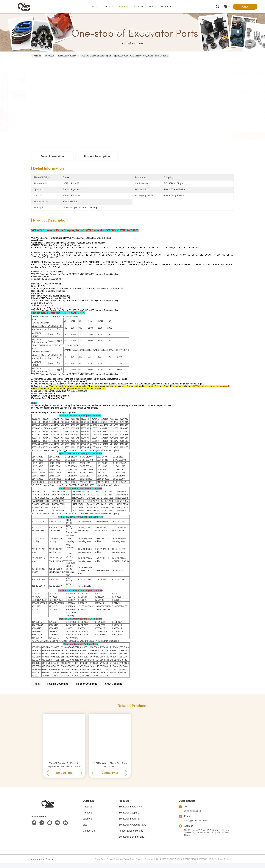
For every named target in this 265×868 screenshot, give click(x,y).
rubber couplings (87, 689)
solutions (139, 7)
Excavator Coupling (67, 56)
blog (152, 7)
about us (109, 7)
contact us (166, 7)
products (124, 7)
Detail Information (52, 156)
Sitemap (49, 864)
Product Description (97, 156)
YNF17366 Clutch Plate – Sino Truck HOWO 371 (110, 770)
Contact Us (89, 836)
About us (88, 812)
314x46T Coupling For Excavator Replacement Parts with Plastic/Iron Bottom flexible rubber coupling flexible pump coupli (64, 770)
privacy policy (38, 864)
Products (49, 56)
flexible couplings (58, 689)
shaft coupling (114, 689)
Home (95, 7)
